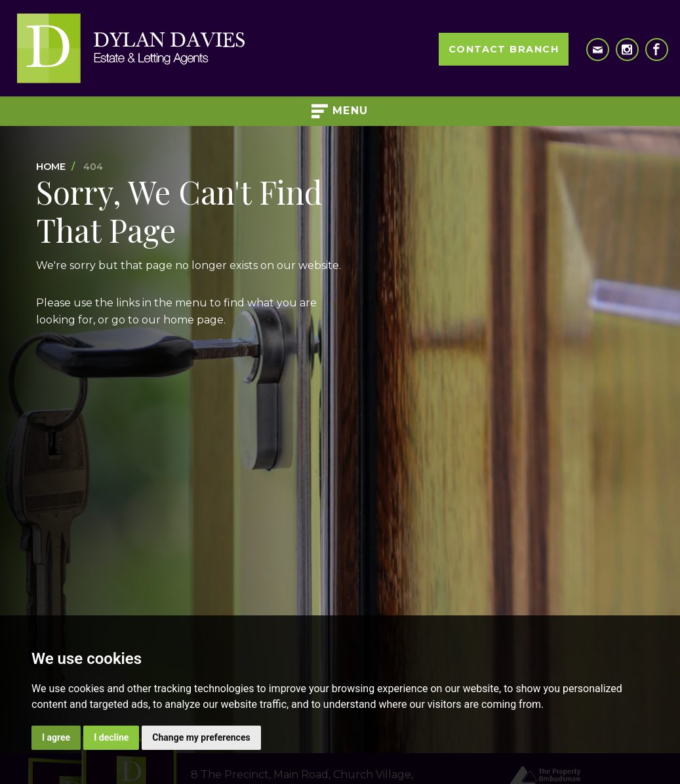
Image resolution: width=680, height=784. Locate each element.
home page (193, 320)
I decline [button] (111, 737)
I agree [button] (56, 737)
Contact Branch (504, 49)
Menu (340, 111)
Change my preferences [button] (201, 737)
